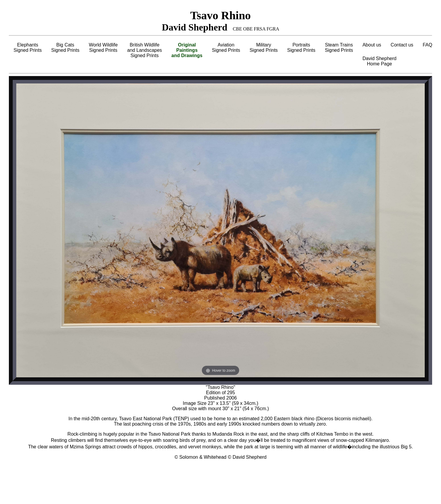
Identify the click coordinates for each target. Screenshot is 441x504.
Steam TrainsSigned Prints (339, 47)
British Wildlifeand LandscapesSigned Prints (145, 50)
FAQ (427, 45)
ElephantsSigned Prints (28, 47)
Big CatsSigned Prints (65, 47)
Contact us (402, 45)
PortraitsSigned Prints (301, 47)
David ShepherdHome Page (380, 61)
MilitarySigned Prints (264, 47)
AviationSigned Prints (226, 47)
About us (372, 45)
